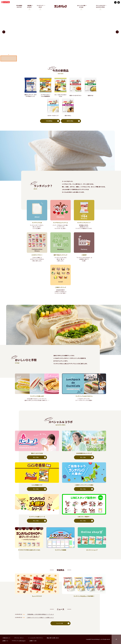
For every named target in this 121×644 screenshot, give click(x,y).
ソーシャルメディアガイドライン (35, 638)
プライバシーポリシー (19, 638)
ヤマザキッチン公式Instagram (19, 641)
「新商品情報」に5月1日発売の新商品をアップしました (40, 614)
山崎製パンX (5, 641)
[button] (117, 32)
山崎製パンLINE (33, 641)
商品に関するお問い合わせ (53, 638)
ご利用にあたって (6, 638)
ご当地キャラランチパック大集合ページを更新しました (40, 618)
